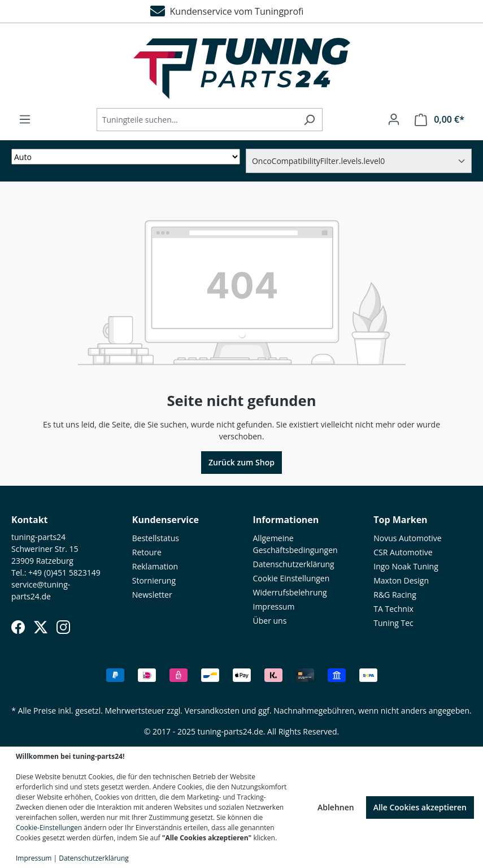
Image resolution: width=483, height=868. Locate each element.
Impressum (274, 606)
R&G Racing (395, 595)
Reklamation (155, 566)
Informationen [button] (286, 520)
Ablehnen (336, 807)
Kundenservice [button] (166, 520)
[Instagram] (63, 627)
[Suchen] (309, 120)
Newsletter (152, 595)
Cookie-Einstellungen (49, 828)
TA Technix (393, 609)
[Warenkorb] (440, 120)
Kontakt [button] (30, 520)
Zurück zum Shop (241, 462)
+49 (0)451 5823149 (64, 573)
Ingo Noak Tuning (406, 566)
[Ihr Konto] (394, 119)
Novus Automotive (407, 538)
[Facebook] (18, 627)
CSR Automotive (403, 552)
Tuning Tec (393, 623)
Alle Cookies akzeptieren (420, 807)
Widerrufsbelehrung (290, 592)
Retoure (147, 552)
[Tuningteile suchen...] (197, 120)
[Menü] (25, 119)
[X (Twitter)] (41, 627)
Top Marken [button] (400, 520)
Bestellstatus (156, 538)
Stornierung (154, 580)
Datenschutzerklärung (294, 564)
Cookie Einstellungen (291, 578)
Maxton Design (401, 580)
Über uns (270, 621)
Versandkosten (212, 711)
